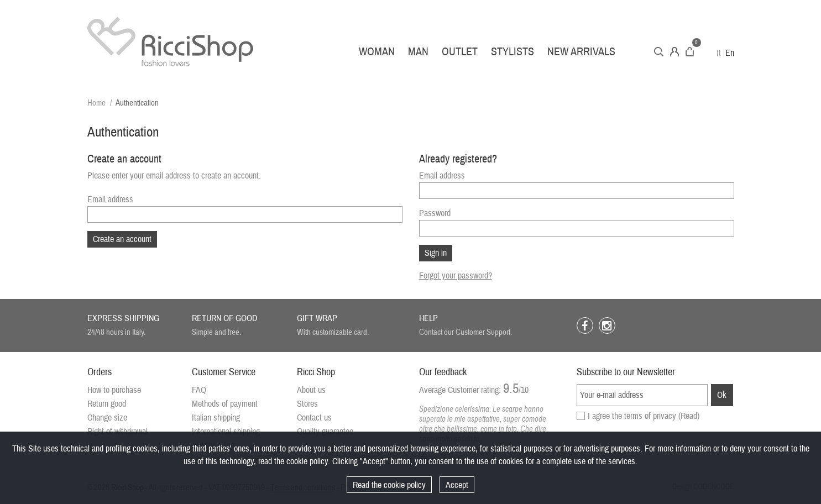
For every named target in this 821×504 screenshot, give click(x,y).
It (719, 53)
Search (659, 52)
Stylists (513, 52)
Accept (457, 485)
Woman (377, 52)
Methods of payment (225, 404)
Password (435, 213)
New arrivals (581, 52)
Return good (107, 404)
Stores (307, 404)
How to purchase (114, 390)
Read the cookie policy (389, 485)
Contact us (314, 418)
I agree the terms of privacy (644, 416)
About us (311, 390)
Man (418, 52)
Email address (110, 200)
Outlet (460, 52)
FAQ (199, 390)
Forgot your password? (456, 276)
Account (674, 52)
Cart (690, 52)
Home (96, 103)
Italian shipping (216, 418)
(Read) (689, 416)
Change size (107, 418)
